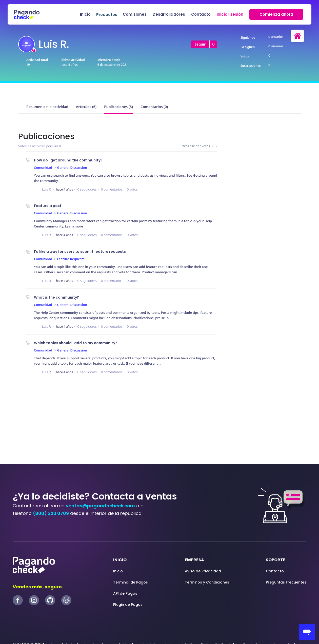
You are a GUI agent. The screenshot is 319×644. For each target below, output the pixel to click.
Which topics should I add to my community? (76, 343)
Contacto (201, 14)
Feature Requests (71, 259)
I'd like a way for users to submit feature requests (80, 252)
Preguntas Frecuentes (286, 582)
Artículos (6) (86, 107)
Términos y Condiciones (207, 582)
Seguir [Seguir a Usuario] (200, 44)
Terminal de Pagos (131, 582)
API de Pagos (125, 593)
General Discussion (72, 168)
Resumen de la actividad (47, 107)
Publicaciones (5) (118, 107)
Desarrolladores (169, 14)
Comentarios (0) (154, 107)
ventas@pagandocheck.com (100, 506)
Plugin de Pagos (128, 605)
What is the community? (56, 297)
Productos (107, 15)
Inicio (85, 14)
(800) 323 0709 (51, 513)
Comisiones (135, 14)
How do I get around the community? (68, 160)
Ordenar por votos (198, 146)
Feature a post (48, 206)
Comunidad (43, 168)
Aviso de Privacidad (203, 571)
